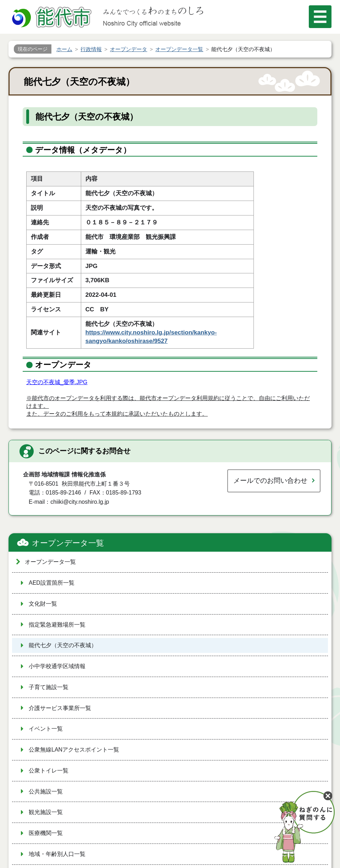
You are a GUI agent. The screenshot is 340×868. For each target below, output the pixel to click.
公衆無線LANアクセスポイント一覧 (74, 750)
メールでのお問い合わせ (270, 481)
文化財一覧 (43, 604)
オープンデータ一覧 (68, 543)
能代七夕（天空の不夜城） (63, 645)
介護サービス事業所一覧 (60, 708)
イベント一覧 (46, 729)
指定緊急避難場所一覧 (57, 625)
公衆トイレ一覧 (49, 771)
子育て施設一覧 (49, 687)
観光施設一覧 (46, 812)
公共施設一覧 (46, 791)
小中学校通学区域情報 (57, 666)
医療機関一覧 (46, 833)
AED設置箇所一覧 (52, 583)
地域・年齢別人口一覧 (57, 854)
